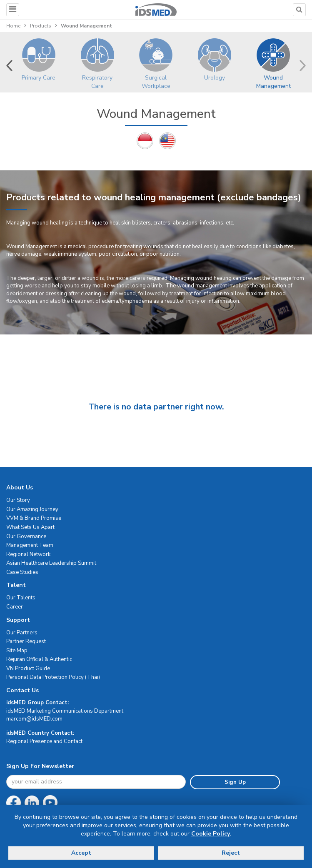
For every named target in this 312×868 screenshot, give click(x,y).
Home (13, 26)
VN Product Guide (28, 668)
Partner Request (26, 641)
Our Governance (26, 536)
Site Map (17, 651)
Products (41, 26)
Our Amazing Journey (32, 509)
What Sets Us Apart (30, 527)
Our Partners (22, 633)
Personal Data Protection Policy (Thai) (53, 677)
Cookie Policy (211, 834)
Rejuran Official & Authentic (39, 659)
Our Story (18, 500)
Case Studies (22, 572)
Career (15, 607)
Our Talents (21, 598)
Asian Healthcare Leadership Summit (51, 563)
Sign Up (235, 782)
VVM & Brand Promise (34, 518)
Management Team (30, 545)
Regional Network (28, 554)
